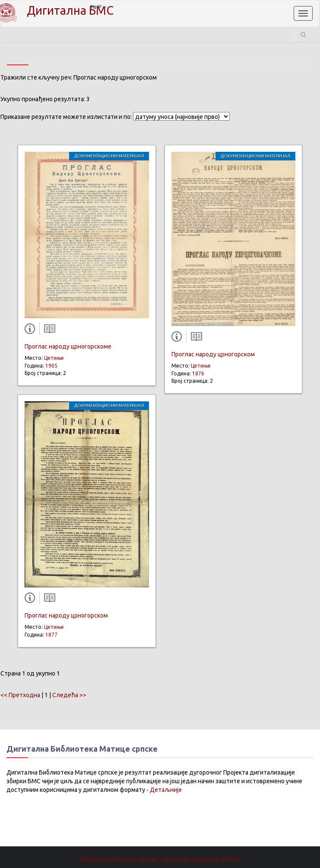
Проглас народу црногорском (66, 615)
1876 (198, 373)
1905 (51, 366)
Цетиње (54, 358)
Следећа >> (69, 695)
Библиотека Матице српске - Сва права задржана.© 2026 (160, 859)
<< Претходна (20, 695)
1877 (51, 635)
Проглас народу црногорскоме (68, 346)
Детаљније (166, 790)
